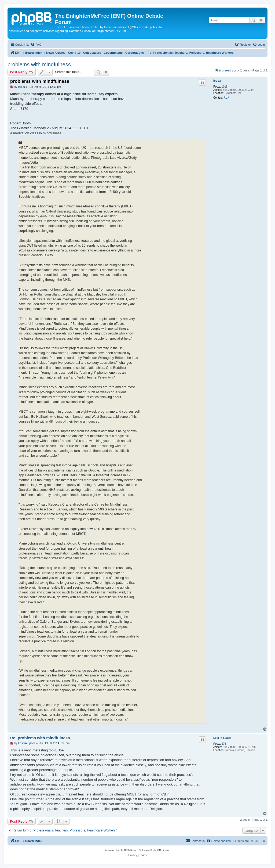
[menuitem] (36, 45)
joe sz (217, 81)
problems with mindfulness (39, 64)
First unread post (227, 70)
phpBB (124, 850)
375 (224, 744)
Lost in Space (222, 738)
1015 (225, 87)
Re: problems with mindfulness (40, 738)
